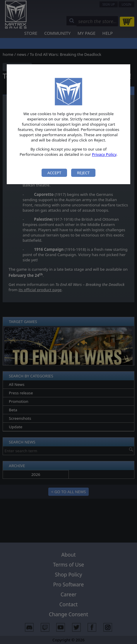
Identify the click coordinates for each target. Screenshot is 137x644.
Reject (83, 173)
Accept (54, 173)
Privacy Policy (104, 154)
